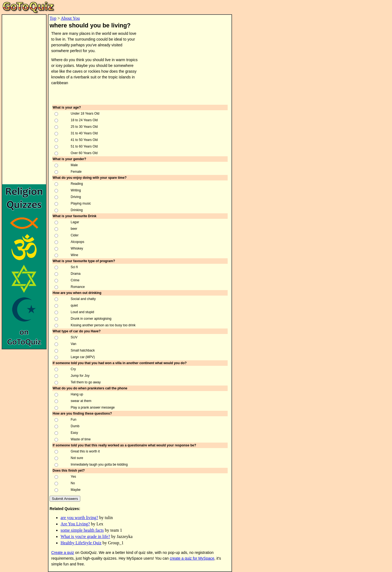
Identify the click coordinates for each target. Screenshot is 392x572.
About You (70, 18)
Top (53, 18)
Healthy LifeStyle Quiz (81, 543)
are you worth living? (79, 518)
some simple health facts (82, 530)
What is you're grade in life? (85, 536)
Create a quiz (63, 553)
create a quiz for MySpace (192, 558)
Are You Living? (75, 524)
